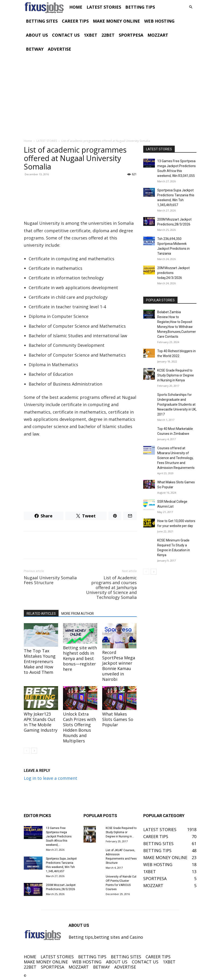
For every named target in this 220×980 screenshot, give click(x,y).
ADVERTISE (59, 49)
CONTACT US (66, 35)
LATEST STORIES (104, 7)
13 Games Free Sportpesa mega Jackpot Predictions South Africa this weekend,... (59, 836)
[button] (191, 7)
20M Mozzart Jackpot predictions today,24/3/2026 (173, 273)
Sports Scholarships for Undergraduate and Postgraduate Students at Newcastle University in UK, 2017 (177, 404)
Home (28, 141)
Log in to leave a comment (51, 778)
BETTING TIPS (140, 7)
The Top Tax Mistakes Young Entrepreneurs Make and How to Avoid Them (40, 661)
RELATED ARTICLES (41, 614)
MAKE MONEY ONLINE (116, 21)
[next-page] (34, 751)
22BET (108, 35)
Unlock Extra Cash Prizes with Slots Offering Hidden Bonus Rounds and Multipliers (79, 727)
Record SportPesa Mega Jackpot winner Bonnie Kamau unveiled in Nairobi (119, 666)
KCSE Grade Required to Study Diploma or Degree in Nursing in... (121, 832)
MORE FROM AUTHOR (78, 614)
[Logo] (45, 7)
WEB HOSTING (159, 21)
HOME (76, 7)
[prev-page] (27, 751)
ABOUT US (37, 35)
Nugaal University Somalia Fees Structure (50, 580)
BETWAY (35, 49)
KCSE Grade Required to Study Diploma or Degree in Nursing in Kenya (176, 375)
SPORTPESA (131, 35)
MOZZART (158, 35)
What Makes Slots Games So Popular (118, 719)
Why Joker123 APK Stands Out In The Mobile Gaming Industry (41, 722)
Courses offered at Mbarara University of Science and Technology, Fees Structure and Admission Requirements (176, 458)
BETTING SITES (42, 21)
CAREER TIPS (75, 21)
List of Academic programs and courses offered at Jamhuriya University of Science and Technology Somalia (111, 588)
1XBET (91, 35)
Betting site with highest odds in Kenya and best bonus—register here (80, 658)
